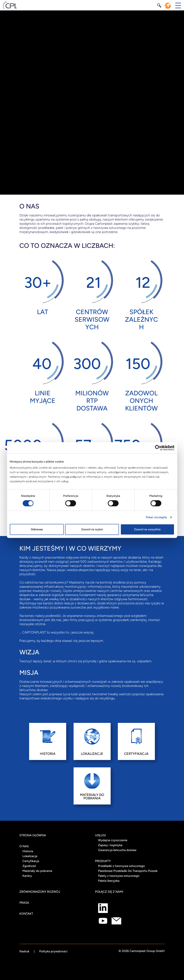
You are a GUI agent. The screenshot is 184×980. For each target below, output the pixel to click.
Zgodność (29, 866)
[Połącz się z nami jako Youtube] (103, 921)
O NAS (24, 846)
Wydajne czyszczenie (113, 840)
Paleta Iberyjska (109, 881)
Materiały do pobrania (37, 871)
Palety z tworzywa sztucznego (119, 876)
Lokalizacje (30, 856)
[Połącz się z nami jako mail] (116, 921)
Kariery (27, 876)
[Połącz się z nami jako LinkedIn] (103, 908)
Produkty (103, 861)
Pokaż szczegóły (156, 517)
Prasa (24, 903)
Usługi (101, 835)
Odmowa (37, 529)
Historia (28, 851)
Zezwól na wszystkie (147, 529)
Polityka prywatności (53, 951)
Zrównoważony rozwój (40, 892)
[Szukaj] (160, 5)
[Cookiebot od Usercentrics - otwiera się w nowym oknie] (158, 448)
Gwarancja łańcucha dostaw (117, 850)
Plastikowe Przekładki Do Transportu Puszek (128, 871)
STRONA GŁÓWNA (33, 835)
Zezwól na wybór (92, 529)
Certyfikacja (31, 861)
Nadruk (24, 951)
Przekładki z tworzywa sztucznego (122, 866)
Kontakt (26, 914)
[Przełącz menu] (178, 5)
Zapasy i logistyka (110, 845)
